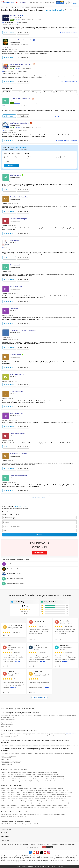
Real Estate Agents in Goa (59, 805)
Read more (17, 661)
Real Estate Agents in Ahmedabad (25, 792)
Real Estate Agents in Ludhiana (60, 803)
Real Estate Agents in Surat (8, 799)
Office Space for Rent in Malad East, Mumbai (33, 824)
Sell (19, 153)
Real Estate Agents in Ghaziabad (9, 797)
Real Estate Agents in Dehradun (59, 801)
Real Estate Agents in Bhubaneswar (41, 803)
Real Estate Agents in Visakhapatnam (59, 807)
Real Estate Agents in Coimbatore (10, 805)
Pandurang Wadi (17, 92)
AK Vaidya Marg (36, 92)
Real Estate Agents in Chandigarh (56, 799)
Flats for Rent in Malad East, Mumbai (10, 824)
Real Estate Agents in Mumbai (9, 788)
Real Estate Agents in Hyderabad (43, 790)
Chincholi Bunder (48, 92)
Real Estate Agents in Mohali (26, 801)
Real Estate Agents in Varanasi (25, 807)
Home (4, 844)
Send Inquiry (11, 165)
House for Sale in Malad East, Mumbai (31, 814)
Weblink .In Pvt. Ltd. (34, 866)
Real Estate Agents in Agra (8, 803)
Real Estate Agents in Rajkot (41, 807)
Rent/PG (26, 153)
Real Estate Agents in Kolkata (24, 794)
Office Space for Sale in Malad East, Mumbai (54, 814)
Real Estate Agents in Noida (8, 792)
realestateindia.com (71, 733)
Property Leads (71, 844)
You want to (6, 153)
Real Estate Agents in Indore (60, 794)
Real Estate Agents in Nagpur (27, 797)
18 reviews (17, 127)
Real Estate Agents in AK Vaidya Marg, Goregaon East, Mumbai (42, 775)
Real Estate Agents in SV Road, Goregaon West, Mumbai (15, 781)
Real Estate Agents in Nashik (23, 799)
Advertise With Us (35, 847)
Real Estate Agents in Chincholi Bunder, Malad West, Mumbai (17, 777)
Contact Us (18, 844)
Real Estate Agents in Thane (8, 794)
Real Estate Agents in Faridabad (44, 797)
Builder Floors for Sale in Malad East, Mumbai (13, 817)
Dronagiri (27, 92)
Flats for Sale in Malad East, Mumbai (10, 814)
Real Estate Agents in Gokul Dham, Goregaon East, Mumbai (16, 779)
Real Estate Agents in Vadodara (9, 801)
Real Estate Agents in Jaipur (26, 790)
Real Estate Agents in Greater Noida (63, 797)
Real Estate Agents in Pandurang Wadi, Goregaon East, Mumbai (41, 772)
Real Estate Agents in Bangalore (9, 790)
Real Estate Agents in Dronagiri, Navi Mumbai (13, 775)
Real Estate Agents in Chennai (63, 792)
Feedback (25, 844)
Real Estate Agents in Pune (40, 788)
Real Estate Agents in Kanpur (23, 803)
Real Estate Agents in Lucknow (61, 790)
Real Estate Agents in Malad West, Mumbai (12, 772)
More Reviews (39, 698)
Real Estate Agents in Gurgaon (56, 788)
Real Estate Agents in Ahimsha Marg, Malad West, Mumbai (49, 777)
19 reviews (17, 69)
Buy (13, 153)
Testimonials (54, 844)
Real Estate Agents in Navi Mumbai (42, 794)
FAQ (27, 847)
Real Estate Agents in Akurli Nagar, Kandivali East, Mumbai (48, 779)
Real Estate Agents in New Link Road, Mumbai (43, 781)
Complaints (33, 844)
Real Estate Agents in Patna (39, 799)
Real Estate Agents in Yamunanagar (45, 792)
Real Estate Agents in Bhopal (42, 801)
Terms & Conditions (44, 844)
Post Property (60, 2)
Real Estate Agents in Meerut (8, 807)
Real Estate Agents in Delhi (24, 788)
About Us (10, 844)
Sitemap (62, 844)
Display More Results (39, 497)
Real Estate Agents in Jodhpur (43, 805)
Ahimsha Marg (59, 92)
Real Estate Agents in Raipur (27, 805)
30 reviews (17, 20)
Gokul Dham (69, 92)
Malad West (7, 92)
